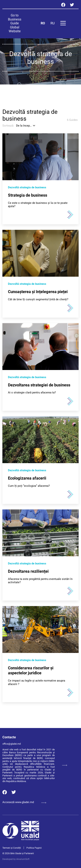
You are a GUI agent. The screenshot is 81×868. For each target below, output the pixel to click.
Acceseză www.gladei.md (24, 802)
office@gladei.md (12, 744)
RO (43, 23)
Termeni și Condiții (12, 848)
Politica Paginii (34, 848)
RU (53, 23)
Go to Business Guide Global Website (15, 23)
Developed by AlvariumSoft (16, 859)
